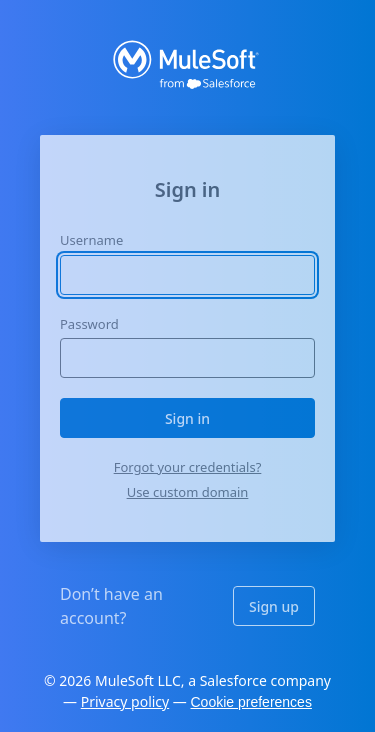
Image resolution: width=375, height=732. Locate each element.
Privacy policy (125, 701)
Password (89, 324)
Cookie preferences (251, 702)
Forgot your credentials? (188, 467)
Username (91, 240)
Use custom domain (188, 492)
